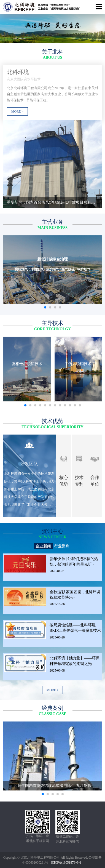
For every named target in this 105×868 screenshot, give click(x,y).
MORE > (53, 690)
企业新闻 (43, 546)
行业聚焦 (62, 546)
